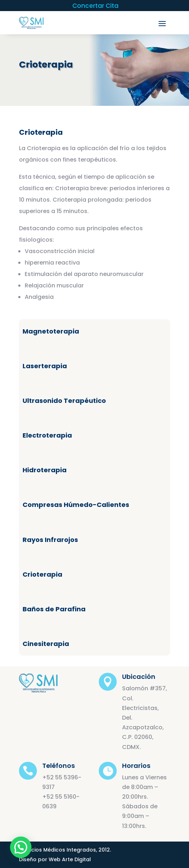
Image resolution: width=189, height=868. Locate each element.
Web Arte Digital (70, 859)
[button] (21, 847)
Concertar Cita (95, 7)
